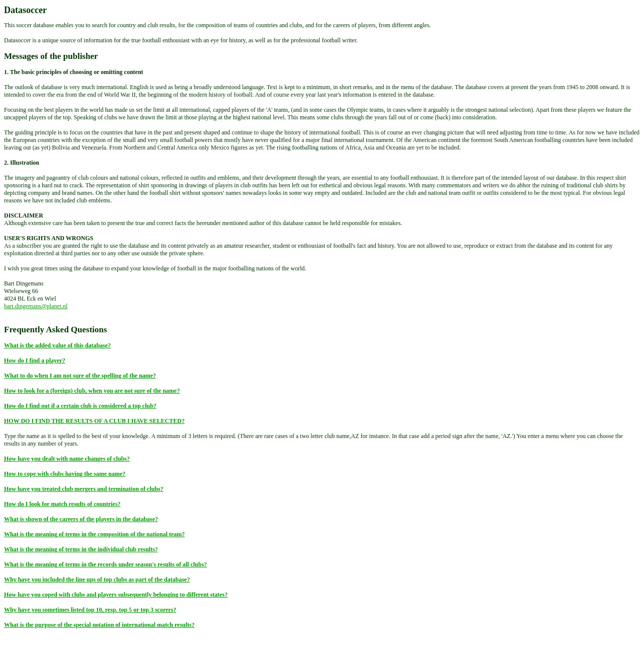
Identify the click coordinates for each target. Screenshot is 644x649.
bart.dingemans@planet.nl (36, 306)
